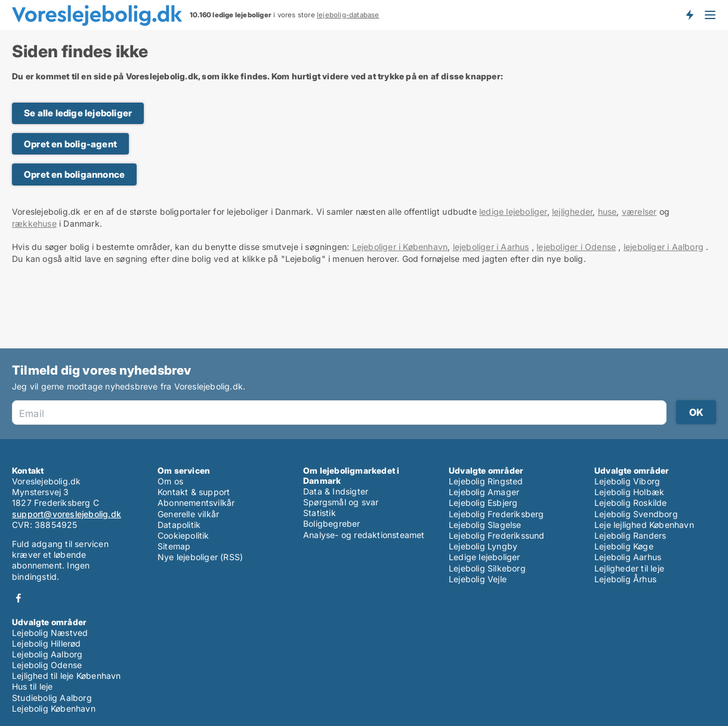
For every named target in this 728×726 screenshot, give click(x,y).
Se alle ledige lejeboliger (78, 113)
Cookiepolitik (183, 535)
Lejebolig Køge (624, 546)
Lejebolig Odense (47, 665)
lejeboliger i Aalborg (664, 247)
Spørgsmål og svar (341, 502)
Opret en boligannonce (74, 174)
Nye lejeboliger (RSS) (200, 557)
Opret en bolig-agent (70, 144)
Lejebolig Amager (484, 492)
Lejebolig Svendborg (636, 514)
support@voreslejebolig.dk (67, 514)
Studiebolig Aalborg (52, 698)
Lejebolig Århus (625, 579)
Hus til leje (32, 686)
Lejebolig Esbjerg (483, 503)
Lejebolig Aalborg (47, 654)
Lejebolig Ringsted (486, 481)
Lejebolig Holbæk (629, 492)
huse (607, 211)
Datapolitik (179, 525)
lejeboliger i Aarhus (491, 247)
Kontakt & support (194, 492)
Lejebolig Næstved (50, 633)
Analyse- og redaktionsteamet (364, 535)
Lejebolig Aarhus (628, 557)
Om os (170, 481)
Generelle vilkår (188, 514)
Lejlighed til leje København (67, 676)
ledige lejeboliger (513, 211)
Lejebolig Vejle (478, 579)
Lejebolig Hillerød (47, 643)
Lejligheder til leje (629, 568)
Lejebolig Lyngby (483, 546)
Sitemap (174, 546)
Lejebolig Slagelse (485, 525)
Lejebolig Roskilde (631, 503)
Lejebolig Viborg (627, 481)
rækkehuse (34, 223)
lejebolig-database (348, 15)
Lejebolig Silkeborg (487, 568)
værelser (639, 211)
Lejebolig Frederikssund (497, 535)
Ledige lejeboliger (485, 557)
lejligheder (572, 211)
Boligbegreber (332, 523)
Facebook (18, 598)
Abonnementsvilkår (196, 503)
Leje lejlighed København (644, 525)
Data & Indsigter (336, 491)
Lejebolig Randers (630, 535)
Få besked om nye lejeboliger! (689, 15)
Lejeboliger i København (400, 247)
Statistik (320, 513)
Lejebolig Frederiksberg (496, 514)
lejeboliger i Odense (576, 247)
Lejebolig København (54, 708)
